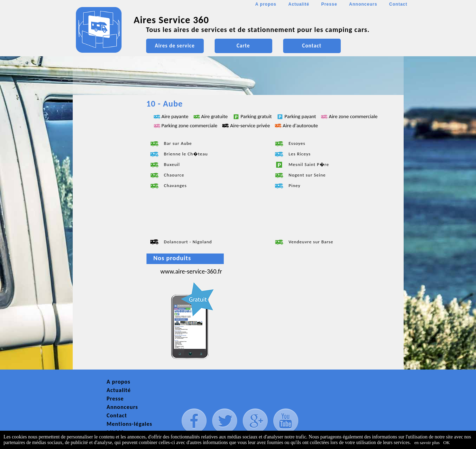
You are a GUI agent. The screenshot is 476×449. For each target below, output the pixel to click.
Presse (329, 4)
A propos (266, 4)
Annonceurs (363, 4)
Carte (243, 46)
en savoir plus (427, 442)
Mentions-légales (130, 424)
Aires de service (175, 46)
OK (447, 442)
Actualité (299, 4)
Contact (398, 4)
